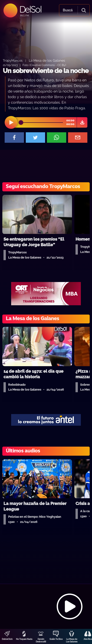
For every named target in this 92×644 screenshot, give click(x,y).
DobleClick (7, 639)
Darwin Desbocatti (41, 640)
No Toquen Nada (24, 639)
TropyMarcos (13, 60)
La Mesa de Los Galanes (72, 640)
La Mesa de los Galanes (47, 60)
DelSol (30, 9)
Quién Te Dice (56, 639)
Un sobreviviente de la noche (46, 71)
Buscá (68, 10)
